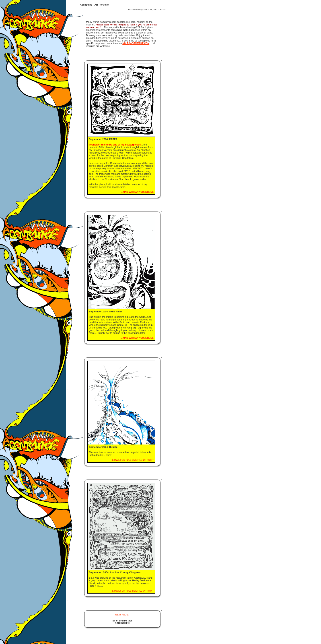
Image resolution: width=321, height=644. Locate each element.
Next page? (122, 615)
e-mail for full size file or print (133, 460)
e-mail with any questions (137, 192)
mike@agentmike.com (136, 43)
